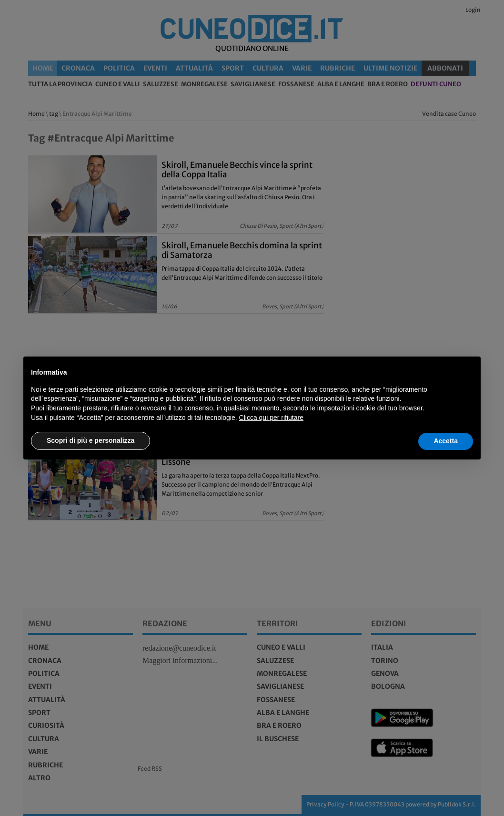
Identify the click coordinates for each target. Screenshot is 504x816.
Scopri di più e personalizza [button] (91, 440)
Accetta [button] (446, 441)
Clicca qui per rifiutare (271, 418)
